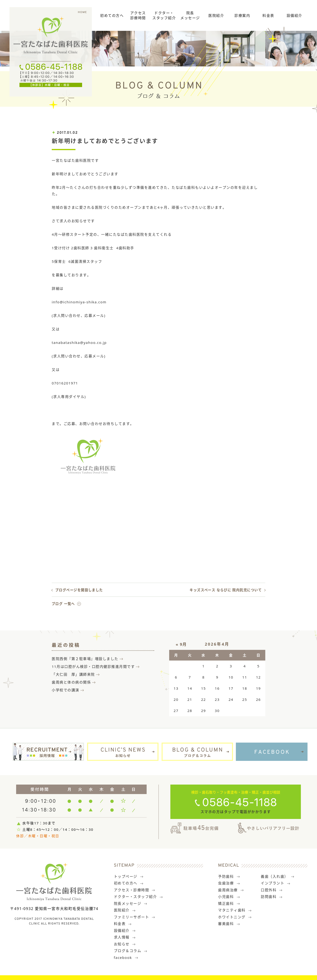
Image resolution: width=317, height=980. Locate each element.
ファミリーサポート (135, 917)
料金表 (268, 15)
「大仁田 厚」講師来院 (73, 674)
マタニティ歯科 (235, 910)
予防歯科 (229, 876)
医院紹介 (216, 15)
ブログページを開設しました (79, 590)
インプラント (276, 883)
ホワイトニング (235, 917)
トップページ (129, 876)
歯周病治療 (231, 890)
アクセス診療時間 (138, 15)
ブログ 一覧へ (63, 604)
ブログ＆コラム (131, 951)
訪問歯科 (272, 897)
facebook (126, 957)
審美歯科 (229, 924)
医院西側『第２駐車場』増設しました (85, 659)
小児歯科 (229, 897)
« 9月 (181, 644)
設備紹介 (294, 15)
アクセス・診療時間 (135, 890)
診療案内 (242, 15)
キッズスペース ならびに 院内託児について (226, 590)
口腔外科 (272, 890)
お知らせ (125, 944)
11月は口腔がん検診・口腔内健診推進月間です (93, 666)
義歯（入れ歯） (278, 876)
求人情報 (125, 937)
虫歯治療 (229, 883)
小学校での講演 (65, 690)
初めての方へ (112, 15)
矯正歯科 (229, 903)
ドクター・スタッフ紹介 (164, 15)
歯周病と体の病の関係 (71, 682)
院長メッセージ (190, 15)
